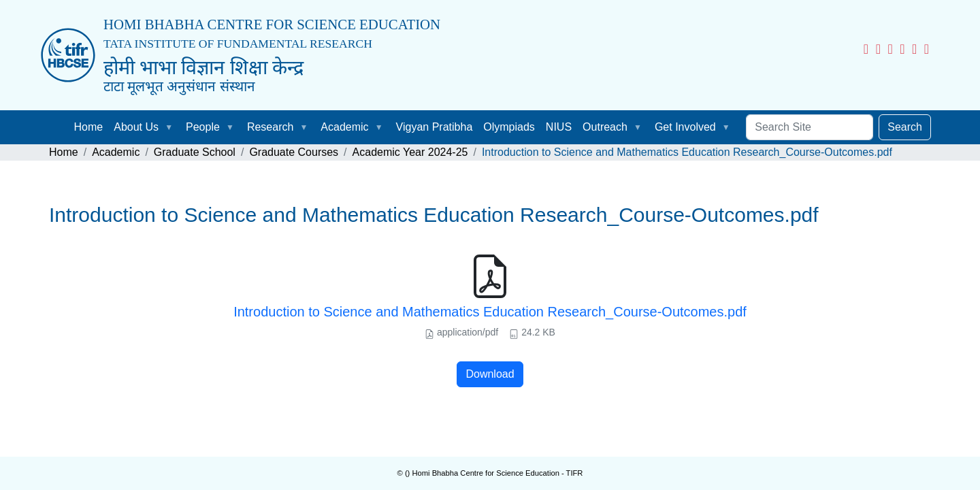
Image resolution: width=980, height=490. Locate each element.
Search (905, 127)
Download (490, 374)
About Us (136, 127)
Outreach (605, 127)
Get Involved (685, 127)
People (203, 127)
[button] (171, 127)
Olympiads (509, 127)
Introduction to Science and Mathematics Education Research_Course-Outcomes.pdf (490, 312)
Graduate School (195, 152)
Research (270, 127)
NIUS (559, 127)
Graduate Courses (294, 152)
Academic (344, 127)
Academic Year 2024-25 (410, 152)
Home (89, 127)
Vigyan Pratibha (435, 127)
